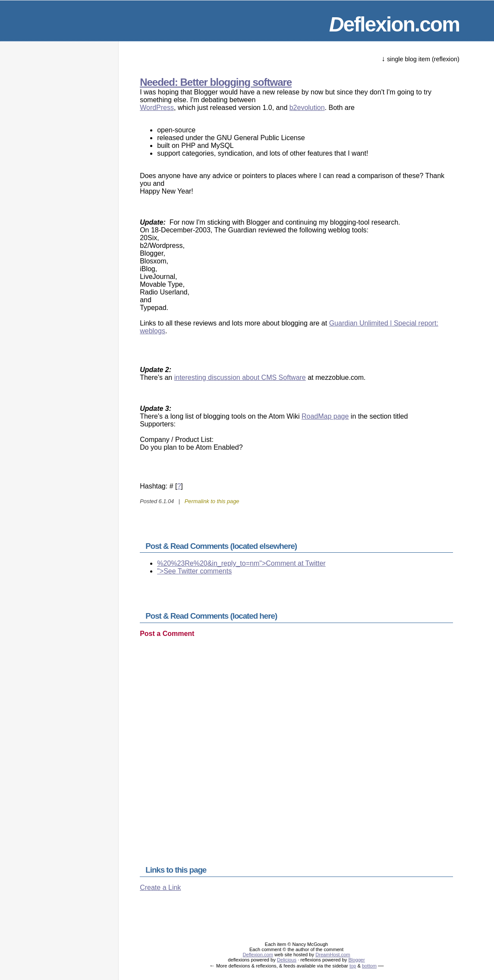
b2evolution (307, 108)
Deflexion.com (258, 955)
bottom (369, 966)
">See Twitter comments (194, 571)
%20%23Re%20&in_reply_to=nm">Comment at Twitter (241, 563)
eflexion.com (394, 24)
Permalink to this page (212, 501)
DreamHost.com (333, 955)
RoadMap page (325, 416)
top (353, 966)
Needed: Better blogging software (216, 82)
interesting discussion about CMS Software (240, 377)
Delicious (287, 960)
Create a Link (160, 888)
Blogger (356, 960)
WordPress (157, 108)
